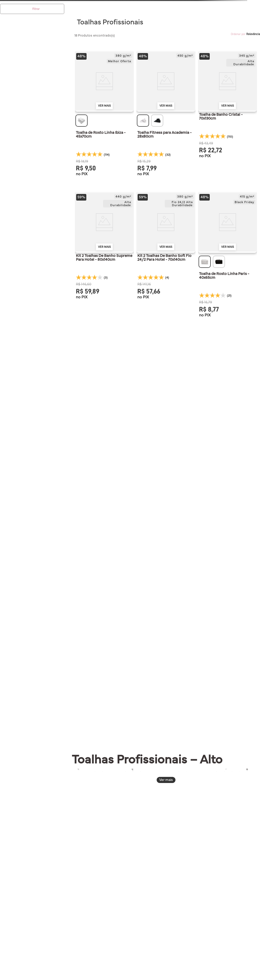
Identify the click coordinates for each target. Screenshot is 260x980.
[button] (82, 121)
